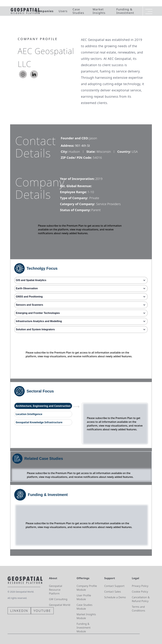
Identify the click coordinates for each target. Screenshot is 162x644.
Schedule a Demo (115, 597)
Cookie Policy (140, 592)
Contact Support (114, 586)
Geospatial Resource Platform (56, 590)
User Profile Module (84, 597)
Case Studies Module (84, 607)
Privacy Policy (140, 586)
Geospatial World (60, 605)
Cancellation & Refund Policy (141, 599)
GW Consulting (58, 599)
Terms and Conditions (138, 609)
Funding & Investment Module (84, 628)
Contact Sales (113, 592)
